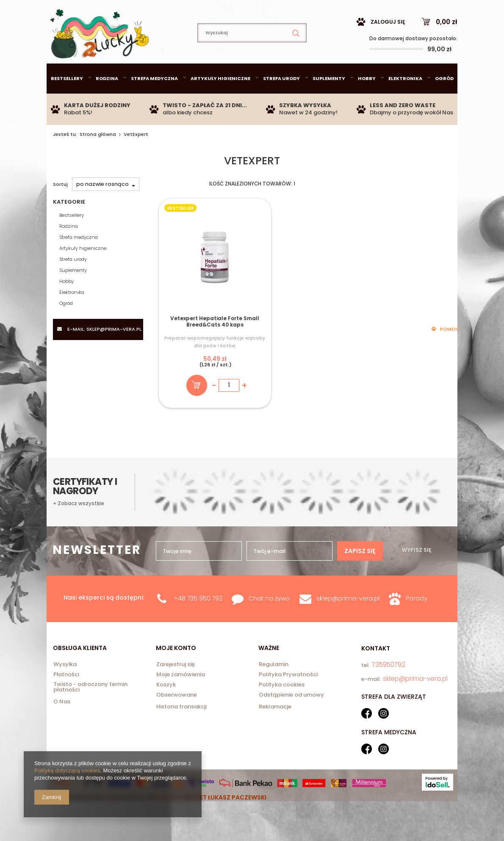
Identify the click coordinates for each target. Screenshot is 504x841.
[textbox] (252, 54)
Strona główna (98, 155)
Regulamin (274, 697)
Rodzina (107, 100)
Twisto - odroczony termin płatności (90, 720)
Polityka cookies (282, 717)
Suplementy (329, 100)
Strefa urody (281, 100)
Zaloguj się (388, 43)
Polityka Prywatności (288, 707)
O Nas (62, 734)
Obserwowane (177, 728)
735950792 (192, 11)
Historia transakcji (181, 739)
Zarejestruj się (176, 697)
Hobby (367, 100)
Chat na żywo (269, 631)
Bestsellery (67, 100)
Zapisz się (360, 515)
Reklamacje (275, 739)
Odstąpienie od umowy (291, 728)
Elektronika (405, 100)
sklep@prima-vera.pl (108, 10)
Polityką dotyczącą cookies (67, 770)
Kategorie (69, 223)
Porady (417, 631)
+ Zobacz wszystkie (79, 585)
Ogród (444, 100)
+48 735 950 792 (198, 631)
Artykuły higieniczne (220, 100)
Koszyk (166, 717)
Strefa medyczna (154, 100)
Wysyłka (65, 697)
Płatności (66, 707)
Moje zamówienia (181, 707)
